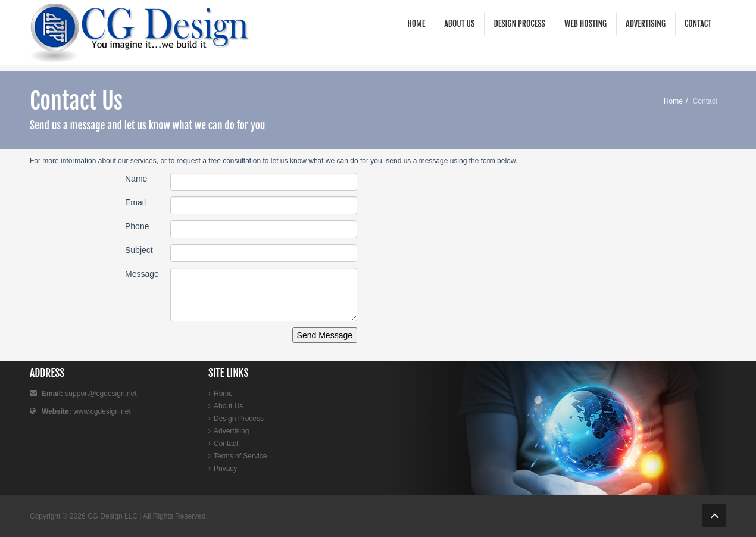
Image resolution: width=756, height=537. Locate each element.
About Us (459, 24)
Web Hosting (585, 24)
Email (135, 202)
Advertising (646, 24)
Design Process (519, 24)
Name (136, 179)
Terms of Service (240, 456)
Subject (139, 250)
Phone (137, 226)
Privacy (225, 469)
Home (416, 24)
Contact (698, 24)
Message (142, 274)
